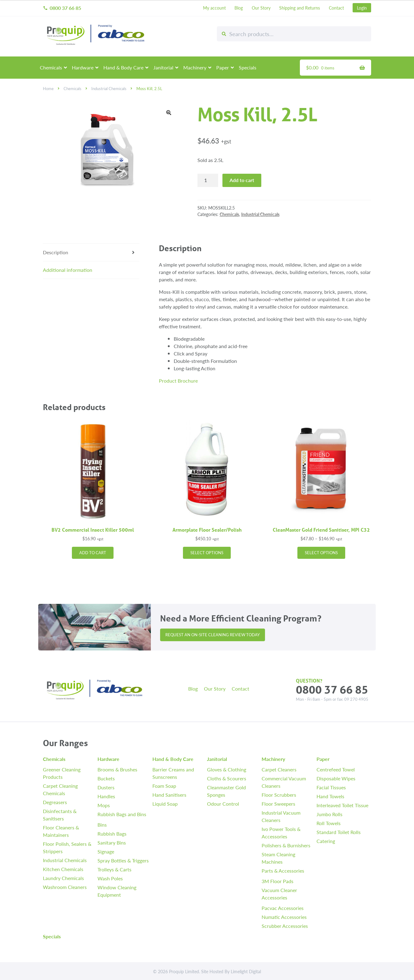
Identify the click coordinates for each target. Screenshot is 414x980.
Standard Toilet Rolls (339, 832)
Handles (106, 796)
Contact (336, 8)
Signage (106, 851)
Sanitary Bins (112, 843)
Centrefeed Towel (336, 769)
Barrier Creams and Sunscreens (173, 773)
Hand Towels (330, 796)
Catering (326, 841)
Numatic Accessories (284, 917)
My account (214, 8)
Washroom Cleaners (65, 887)
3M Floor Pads (277, 881)
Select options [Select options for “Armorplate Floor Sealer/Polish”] (207, 553)
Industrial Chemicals (109, 89)
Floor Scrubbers (279, 795)
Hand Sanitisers (169, 795)
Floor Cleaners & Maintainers (61, 831)
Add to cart (242, 180)
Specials (248, 67)
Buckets (106, 778)
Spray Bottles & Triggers (123, 860)
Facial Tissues (331, 787)
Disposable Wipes (336, 778)
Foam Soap (164, 786)
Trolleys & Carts (114, 869)
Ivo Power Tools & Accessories (281, 833)
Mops (104, 805)
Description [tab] (56, 252)
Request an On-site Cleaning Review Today (213, 635)
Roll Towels (329, 823)
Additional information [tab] (68, 270)
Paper (223, 67)
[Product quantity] (208, 181)
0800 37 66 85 (62, 8)
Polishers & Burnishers (286, 845)
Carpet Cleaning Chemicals (60, 789)
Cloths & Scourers (227, 778)
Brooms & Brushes (117, 769)
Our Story (261, 8)
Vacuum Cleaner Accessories (279, 894)
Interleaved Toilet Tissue (342, 805)
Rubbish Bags (112, 834)
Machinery (195, 67)
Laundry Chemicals (63, 878)
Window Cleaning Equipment (117, 891)
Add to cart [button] (93, 553)
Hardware (83, 67)
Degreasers (55, 802)
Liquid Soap (165, 804)
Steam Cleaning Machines (278, 858)
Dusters (106, 787)
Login (362, 8)
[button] (169, 113)
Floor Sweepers (278, 804)
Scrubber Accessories (285, 926)
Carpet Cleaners (279, 769)
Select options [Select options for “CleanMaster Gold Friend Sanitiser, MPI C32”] (321, 553)
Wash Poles (110, 878)
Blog (239, 8)
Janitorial (163, 67)
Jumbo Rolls (329, 814)
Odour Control (223, 804)
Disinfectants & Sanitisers (60, 815)
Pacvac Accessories (283, 908)
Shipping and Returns (300, 8)
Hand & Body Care (123, 67)
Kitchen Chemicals (63, 869)
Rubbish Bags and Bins (122, 814)
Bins (102, 825)
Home (48, 89)
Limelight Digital (246, 971)
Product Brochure (178, 381)
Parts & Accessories (283, 871)
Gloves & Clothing (227, 769)
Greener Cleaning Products (62, 773)
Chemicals (51, 67)
